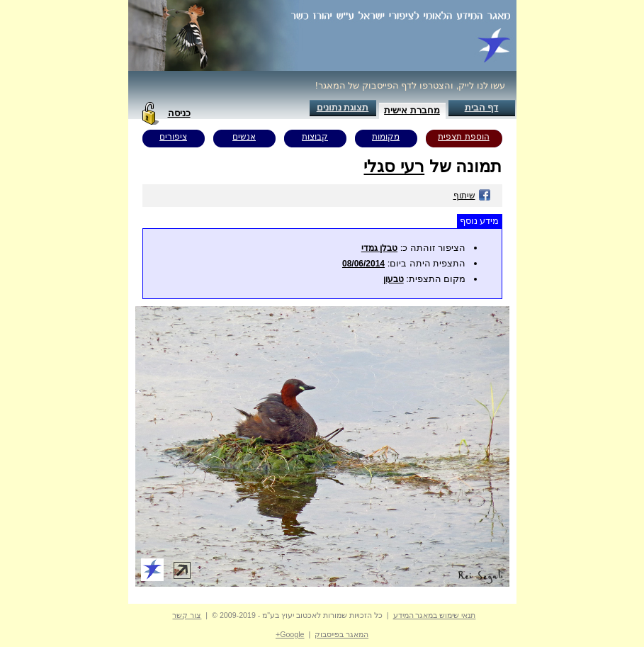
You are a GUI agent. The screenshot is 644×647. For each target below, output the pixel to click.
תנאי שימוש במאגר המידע (435, 615)
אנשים (244, 137)
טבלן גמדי (379, 248)
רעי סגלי (394, 166)
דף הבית (482, 107)
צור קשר (187, 615)
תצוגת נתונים (343, 107)
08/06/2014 (363, 264)
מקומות (386, 137)
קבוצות (315, 137)
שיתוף (472, 196)
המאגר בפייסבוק (341, 634)
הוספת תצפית (463, 137)
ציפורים (173, 137)
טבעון (394, 279)
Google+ (290, 634)
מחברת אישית (412, 110)
